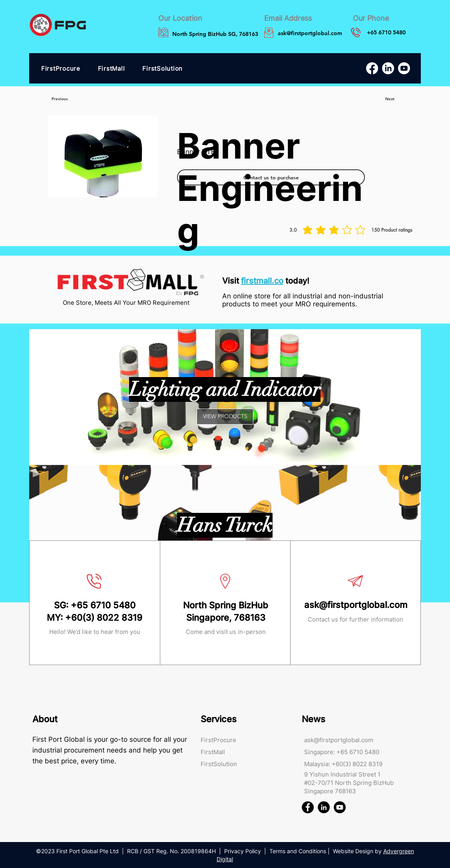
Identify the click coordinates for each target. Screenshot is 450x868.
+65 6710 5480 (103, 605)
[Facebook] (372, 68)
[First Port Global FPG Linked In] (324, 807)
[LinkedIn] (388, 68)
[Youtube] (404, 68)
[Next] (390, 99)
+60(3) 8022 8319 (104, 618)
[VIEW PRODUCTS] (225, 417)
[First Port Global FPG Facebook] (308, 807)
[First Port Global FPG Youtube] (340, 807)
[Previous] (60, 99)
